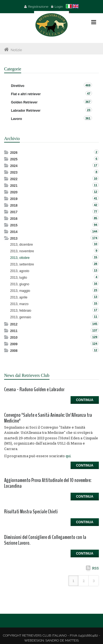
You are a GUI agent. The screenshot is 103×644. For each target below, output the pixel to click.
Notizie (16, 50)
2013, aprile (19, 297)
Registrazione (38, 7)
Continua (85, 400)
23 (89, 110)
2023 (14, 172)
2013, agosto (20, 271)
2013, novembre (22, 251)
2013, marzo (19, 304)
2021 (14, 186)
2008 (14, 351)
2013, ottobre (20, 258)
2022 (14, 179)
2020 (14, 192)
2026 (14, 153)
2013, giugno (20, 284)
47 (89, 94)
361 (88, 118)
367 (88, 102)
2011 (14, 331)
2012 (14, 324)
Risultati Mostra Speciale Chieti (31, 512)
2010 (14, 338)
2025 (14, 159)
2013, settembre (22, 264)
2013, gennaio (21, 317)
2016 (14, 219)
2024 (14, 166)
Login (59, 7)
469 (88, 85)
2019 (14, 199)
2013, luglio (19, 278)
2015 (14, 225)
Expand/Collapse (7, 152)
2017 (14, 212)
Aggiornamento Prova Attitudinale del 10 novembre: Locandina (48, 483)
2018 (14, 205)
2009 (14, 344)
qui (68, 456)
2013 (14, 239)
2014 (14, 232)
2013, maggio (20, 291)
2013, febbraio (21, 311)
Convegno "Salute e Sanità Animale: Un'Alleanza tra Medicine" (48, 418)
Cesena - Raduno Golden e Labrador (34, 389)
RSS (95, 568)
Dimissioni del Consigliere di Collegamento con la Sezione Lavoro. (45, 540)
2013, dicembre (22, 245)
